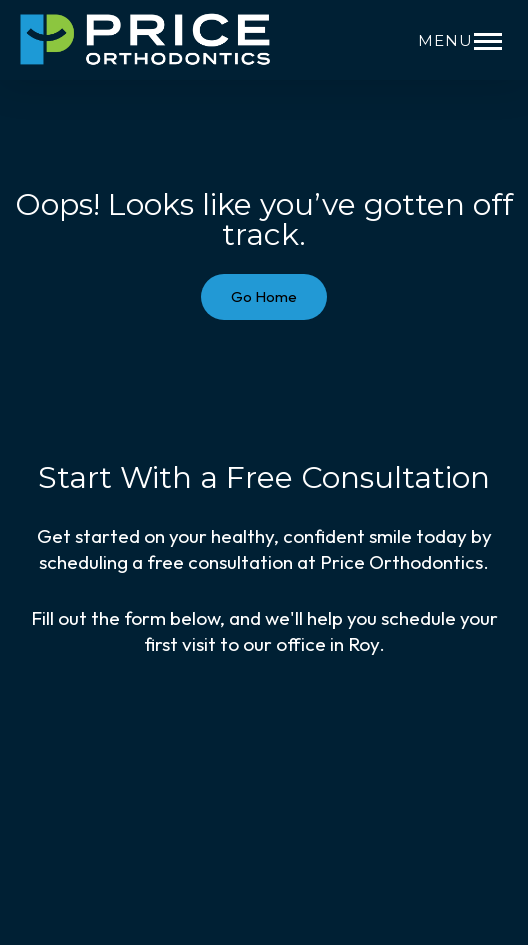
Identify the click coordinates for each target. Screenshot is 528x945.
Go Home (264, 296)
